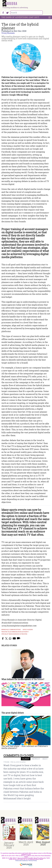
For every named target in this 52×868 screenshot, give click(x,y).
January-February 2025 (9, 845)
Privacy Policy (33, 861)
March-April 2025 (26, 843)
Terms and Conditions (22, 861)
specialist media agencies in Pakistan (14, 634)
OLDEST (26, 759)
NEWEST (36, 759)
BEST (45, 759)
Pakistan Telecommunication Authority (15, 632)
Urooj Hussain (8, 33)
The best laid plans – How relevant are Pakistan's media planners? (25, 747)
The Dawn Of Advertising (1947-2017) (20, 17)
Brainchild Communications (11, 630)
